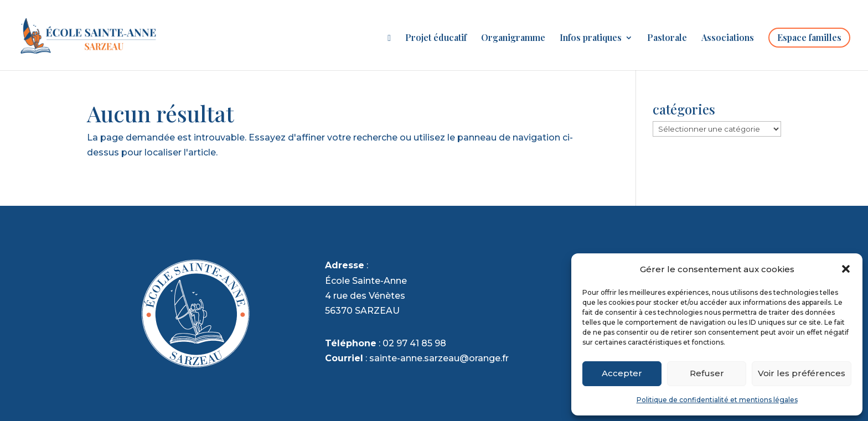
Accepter (622, 373)
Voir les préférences (802, 373)
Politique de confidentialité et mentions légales (717, 400)
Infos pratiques (591, 38)
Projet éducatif (436, 38)
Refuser (707, 373)
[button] (846, 269)
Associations (728, 38)
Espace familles (809, 37)
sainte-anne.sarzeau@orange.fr (439, 358)
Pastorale (667, 38)
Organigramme (513, 38)
